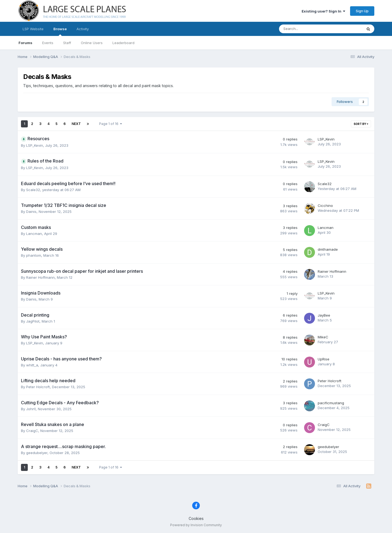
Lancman (34, 234)
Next (76, 124)
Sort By (361, 124)
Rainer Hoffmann (40, 277)
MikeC (323, 337)
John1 (31, 409)
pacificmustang (331, 403)
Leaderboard (123, 43)
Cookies (196, 518)
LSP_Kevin (35, 145)
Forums (25, 43)
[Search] (306, 29)
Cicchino (325, 206)
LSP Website (33, 29)
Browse (60, 31)
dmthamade (328, 249)
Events (48, 43)
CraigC (32, 431)
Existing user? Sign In (323, 11)
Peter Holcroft (38, 387)
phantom (34, 255)
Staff (67, 43)
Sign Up (362, 11)
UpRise (324, 359)
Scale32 (33, 190)
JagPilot (33, 321)
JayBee (324, 315)
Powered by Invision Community (196, 525)
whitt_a (32, 365)
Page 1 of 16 (111, 124)
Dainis (31, 212)
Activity (83, 29)
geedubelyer (37, 453)
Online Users (92, 43)
